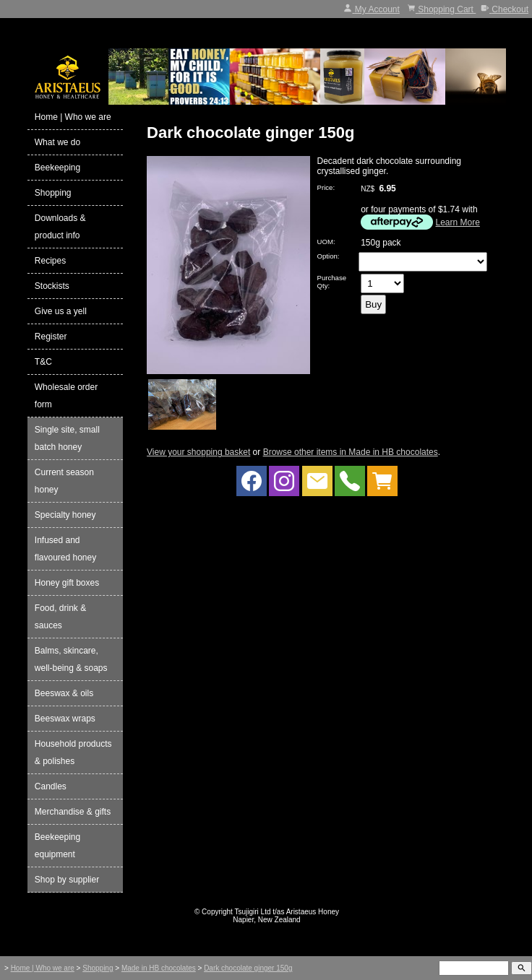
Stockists (52, 286)
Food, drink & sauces (60, 617)
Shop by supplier (67, 880)
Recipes (50, 261)
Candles (51, 786)
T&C (43, 362)
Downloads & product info (60, 227)
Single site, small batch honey (67, 438)
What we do (57, 142)
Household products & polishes (73, 753)
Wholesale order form (66, 396)
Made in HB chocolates (159, 968)
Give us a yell (61, 311)
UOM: (326, 242)
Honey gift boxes (67, 583)
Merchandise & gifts (73, 812)
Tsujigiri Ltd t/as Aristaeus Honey (287, 912)
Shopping (53, 193)
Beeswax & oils (64, 693)
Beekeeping (57, 168)
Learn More (458, 222)
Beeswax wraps (65, 719)
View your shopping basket (198, 452)
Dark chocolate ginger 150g (248, 968)
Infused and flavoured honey (65, 549)
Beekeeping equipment (57, 846)
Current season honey (64, 481)
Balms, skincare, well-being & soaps (71, 659)
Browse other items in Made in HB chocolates (351, 452)
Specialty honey (65, 515)
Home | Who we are (73, 117)
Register (51, 337)
